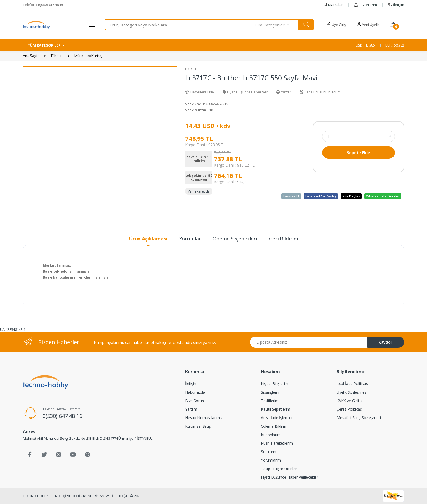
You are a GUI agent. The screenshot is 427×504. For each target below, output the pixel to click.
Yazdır (284, 92)
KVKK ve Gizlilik (350, 401)
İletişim (396, 5)
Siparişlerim (271, 392)
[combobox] (179, 25)
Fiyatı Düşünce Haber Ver (245, 92)
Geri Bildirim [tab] (284, 239)
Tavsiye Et (291, 196)
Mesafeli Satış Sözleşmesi (359, 418)
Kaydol (385, 342)
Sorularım (269, 452)
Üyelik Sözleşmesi (352, 392)
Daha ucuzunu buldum (320, 92)
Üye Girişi (336, 25)
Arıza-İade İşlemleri (277, 418)
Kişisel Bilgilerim (274, 384)
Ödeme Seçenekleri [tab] (235, 239)
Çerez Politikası (350, 409)
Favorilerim (365, 5)
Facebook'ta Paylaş (321, 196)
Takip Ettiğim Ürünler (279, 469)
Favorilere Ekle (200, 92)
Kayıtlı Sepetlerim (276, 409)
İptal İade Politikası (353, 384)
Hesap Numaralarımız (204, 418)
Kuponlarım (271, 435)
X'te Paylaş (351, 196)
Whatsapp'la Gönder (383, 196)
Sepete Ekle (359, 153)
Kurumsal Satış (198, 426)
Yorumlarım (271, 460)
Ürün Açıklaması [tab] (148, 239)
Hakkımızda (195, 392)
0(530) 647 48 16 (62, 416)
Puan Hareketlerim (277, 443)
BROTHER (192, 69)
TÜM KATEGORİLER (44, 45)
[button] (276, 25)
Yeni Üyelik (368, 25)
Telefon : (43, 5)
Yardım (191, 409)
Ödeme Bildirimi (275, 426)
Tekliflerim (270, 401)
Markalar (333, 5)
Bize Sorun (195, 401)
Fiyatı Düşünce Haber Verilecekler (289, 477)
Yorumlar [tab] (190, 239)
